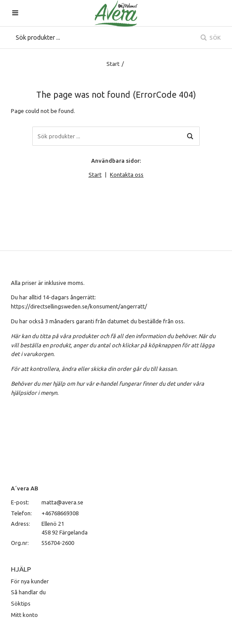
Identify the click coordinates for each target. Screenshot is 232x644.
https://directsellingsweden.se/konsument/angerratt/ (79, 306)
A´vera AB (25, 488)
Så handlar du (28, 592)
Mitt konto (24, 615)
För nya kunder (30, 581)
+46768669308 (60, 513)
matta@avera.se (62, 502)
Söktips (21, 603)
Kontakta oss (127, 175)
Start (113, 64)
